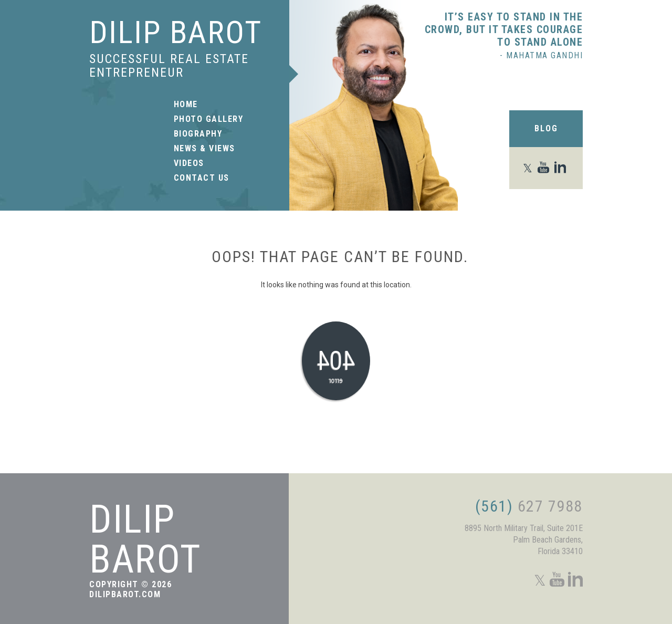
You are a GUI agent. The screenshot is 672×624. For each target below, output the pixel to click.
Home (186, 105)
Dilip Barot (176, 32)
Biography (198, 134)
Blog (546, 128)
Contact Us (202, 178)
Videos (189, 163)
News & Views (204, 149)
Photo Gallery (209, 119)
